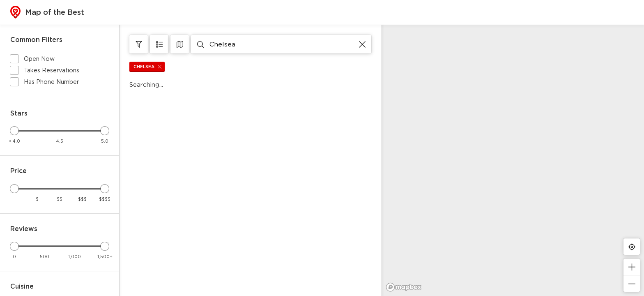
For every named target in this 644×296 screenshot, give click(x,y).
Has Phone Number (51, 82)
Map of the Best (47, 12)
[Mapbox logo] (404, 287)
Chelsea (149, 67)
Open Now (39, 59)
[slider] (14, 131)
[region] (513, 160)
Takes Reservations (52, 70)
